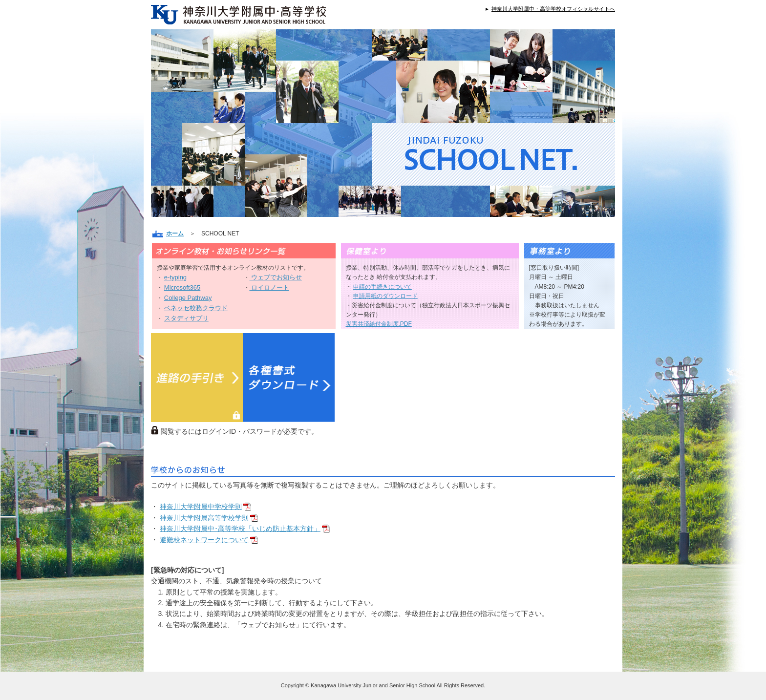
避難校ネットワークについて (204, 540)
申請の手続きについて (383, 287)
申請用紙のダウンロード (385, 296)
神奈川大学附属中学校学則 (201, 507)
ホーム (175, 233)
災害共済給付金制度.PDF (379, 324)
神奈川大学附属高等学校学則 (204, 518)
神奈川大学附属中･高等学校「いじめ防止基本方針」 (240, 529)
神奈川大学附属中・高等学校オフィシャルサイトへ (553, 9)
